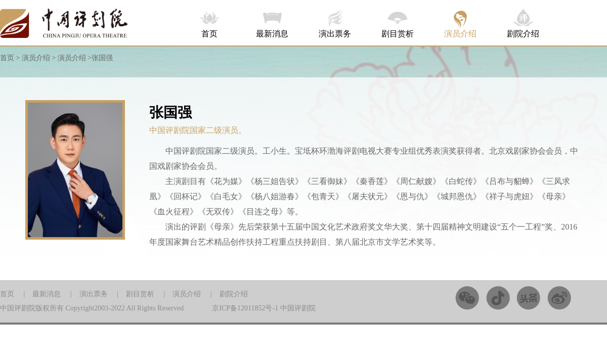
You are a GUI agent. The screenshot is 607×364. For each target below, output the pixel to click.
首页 (209, 34)
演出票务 (335, 34)
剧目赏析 (398, 34)
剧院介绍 (523, 34)
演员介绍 (460, 34)
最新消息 (272, 34)
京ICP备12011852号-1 (245, 308)
